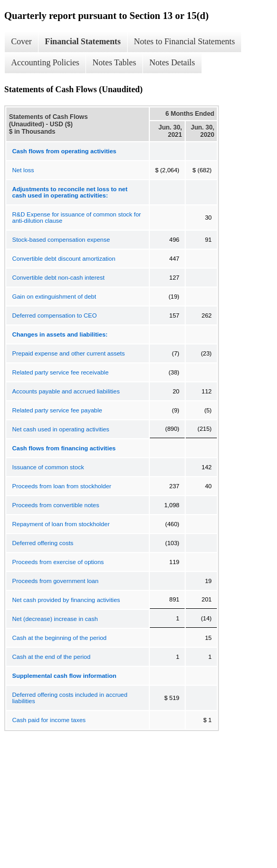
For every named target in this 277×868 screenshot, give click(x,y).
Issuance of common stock (48, 467)
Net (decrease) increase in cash (55, 619)
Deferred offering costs (43, 543)
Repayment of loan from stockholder (61, 524)
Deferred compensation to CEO (54, 315)
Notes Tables (114, 62)
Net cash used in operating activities (61, 429)
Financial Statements (83, 41)
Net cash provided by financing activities (66, 600)
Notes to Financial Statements (185, 41)
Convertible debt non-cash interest (58, 278)
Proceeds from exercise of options (58, 562)
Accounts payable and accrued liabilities (66, 391)
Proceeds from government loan (55, 581)
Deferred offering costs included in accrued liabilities (70, 698)
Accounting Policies (45, 62)
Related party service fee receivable (60, 372)
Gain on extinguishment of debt (54, 297)
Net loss (23, 170)
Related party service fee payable (57, 410)
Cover (21, 41)
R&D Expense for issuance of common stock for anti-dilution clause (77, 218)
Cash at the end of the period (51, 657)
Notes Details (172, 62)
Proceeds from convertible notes (56, 505)
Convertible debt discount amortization (64, 259)
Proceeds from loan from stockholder (62, 486)
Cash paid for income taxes (49, 720)
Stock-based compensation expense (61, 240)
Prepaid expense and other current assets (69, 353)
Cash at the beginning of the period (59, 638)
